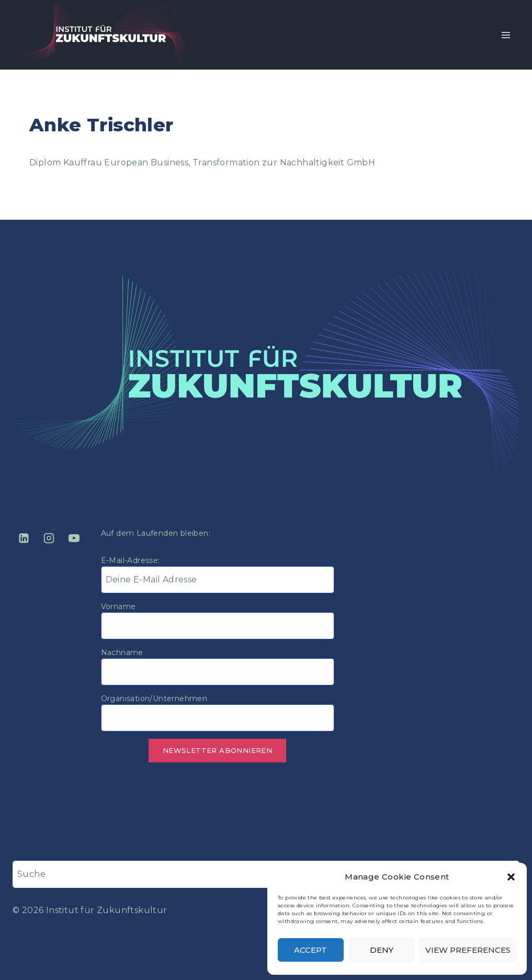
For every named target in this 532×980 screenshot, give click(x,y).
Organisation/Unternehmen (154, 699)
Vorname (118, 606)
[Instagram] (49, 538)
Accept (310, 950)
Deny (382, 950)
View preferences (468, 950)
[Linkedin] (24, 538)
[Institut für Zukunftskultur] (101, 35)
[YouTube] (74, 538)
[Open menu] (506, 35)
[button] (511, 877)
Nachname (122, 652)
